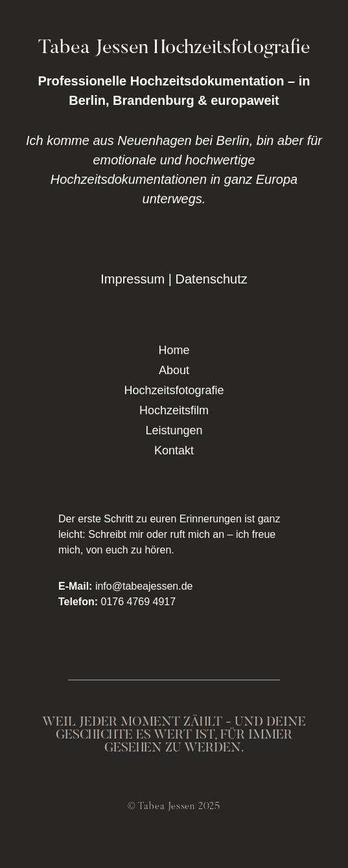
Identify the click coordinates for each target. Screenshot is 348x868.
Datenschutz (212, 279)
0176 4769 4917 (138, 602)
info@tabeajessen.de (144, 586)
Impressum (133, 279)
